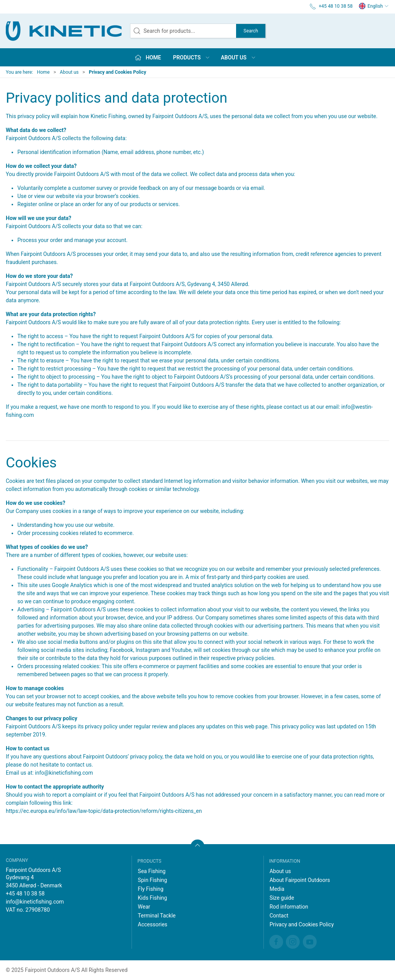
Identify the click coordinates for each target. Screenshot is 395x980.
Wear (144, 907)
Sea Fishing (152, 871)
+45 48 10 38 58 (25, 894)
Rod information (289, 907)
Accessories (152, 924)
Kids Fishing (152, 898)
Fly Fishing (150, 889)
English (374, 6)
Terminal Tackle (157, 916)
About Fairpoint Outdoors (300, 880)
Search (251, 31)
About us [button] (239, 58)
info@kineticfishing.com (64, 773)
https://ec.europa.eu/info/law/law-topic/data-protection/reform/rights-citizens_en (104, 811)
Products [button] (192, 58)
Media (277, 889)
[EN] (64, 31)
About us (69, 72)
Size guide (282, 898)
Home (43, 72)
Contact (279, 916)
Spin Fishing (152, 880)
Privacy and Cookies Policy (302, 924)
